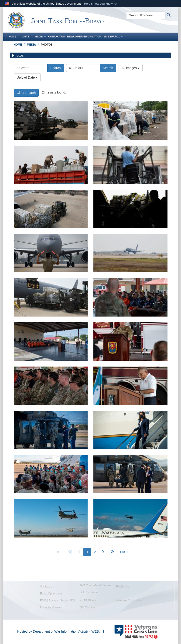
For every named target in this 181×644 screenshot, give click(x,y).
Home (14, 37)
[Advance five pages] (112, 552)
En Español (113, 37)
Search (55, 68)
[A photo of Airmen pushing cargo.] (130, 209)
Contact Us (56, 37)
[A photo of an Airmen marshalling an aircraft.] (51, 253)
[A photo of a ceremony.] (51, 342)
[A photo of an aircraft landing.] (130, 253)
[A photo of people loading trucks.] (51, 165)
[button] (101, 4)
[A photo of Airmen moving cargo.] (51, 297)
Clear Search (26, 93)
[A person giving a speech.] (130, 386)
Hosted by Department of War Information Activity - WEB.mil (61, 631)
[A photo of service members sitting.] (51, 386)
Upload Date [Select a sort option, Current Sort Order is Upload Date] (27, 77)
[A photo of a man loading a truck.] (130, 165)
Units (27, 37)
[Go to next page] (103, 552)
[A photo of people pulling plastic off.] (130, 121)
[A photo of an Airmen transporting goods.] (51, 121)
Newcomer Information (84, 37)
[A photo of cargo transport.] (51, 209)
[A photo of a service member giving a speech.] (130, 297)
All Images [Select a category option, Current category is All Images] (131, 68)
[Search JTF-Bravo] (146, 15)
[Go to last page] (124, 552)
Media (40, 37)
